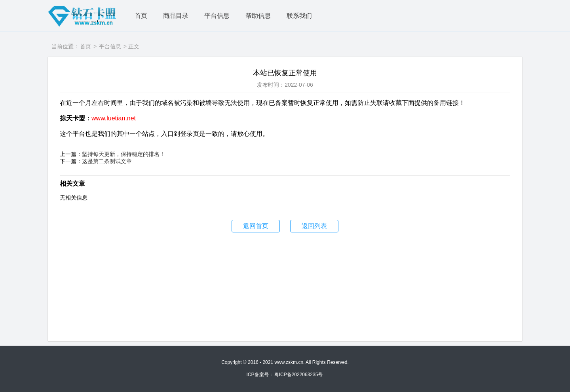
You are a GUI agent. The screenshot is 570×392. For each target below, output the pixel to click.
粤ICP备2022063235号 (299, 375)
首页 (141, 16)
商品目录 (176, 16)
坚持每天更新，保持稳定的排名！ (123, 154)
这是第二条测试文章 (107, 161)
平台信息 (217, 16)
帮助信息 (258, 16)
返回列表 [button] (314, 226)
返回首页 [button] (256, 226)
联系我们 (299, 16)
